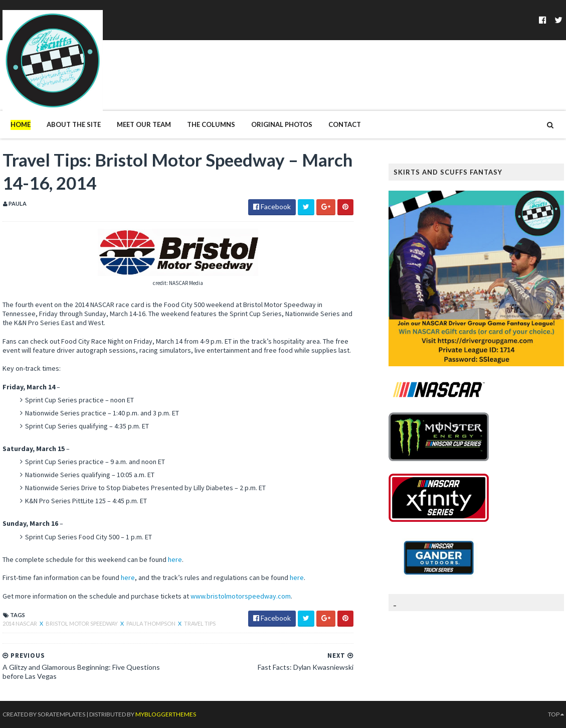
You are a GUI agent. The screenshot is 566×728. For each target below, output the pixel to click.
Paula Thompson (151, 623)
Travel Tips (200, 623)
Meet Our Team (144, 124)
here (175, 559)
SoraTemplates (61, 714)
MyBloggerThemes (166, 714)
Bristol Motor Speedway (82, 623)
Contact (345, 124)
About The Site (74, 124)
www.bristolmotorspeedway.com (241, 596)
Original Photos (282, 124)
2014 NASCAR (20, 623)
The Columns (211, 124)
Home (21, 124)
